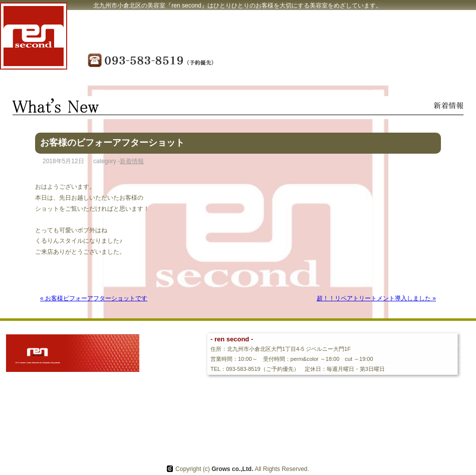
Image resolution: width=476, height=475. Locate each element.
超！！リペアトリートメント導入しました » (376, 298)
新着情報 (132, 161)
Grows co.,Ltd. (232, 469)
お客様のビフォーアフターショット (112, 143)
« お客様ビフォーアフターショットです (94, 298)
